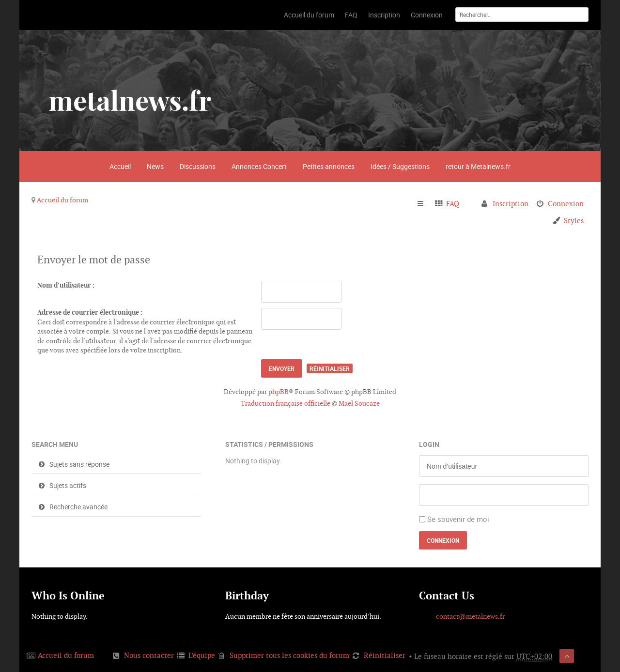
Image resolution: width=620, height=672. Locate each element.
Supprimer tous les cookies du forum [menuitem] (289, 655)
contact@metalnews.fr (470, 616)
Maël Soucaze (359, 403)
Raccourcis (425, 204)
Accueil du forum (62, 200)
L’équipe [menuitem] (202, 655)
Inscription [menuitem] (511, 204)
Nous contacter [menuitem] (149, 655)
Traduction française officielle (286, 403)
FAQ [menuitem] (453, 204)
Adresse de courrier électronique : (90, 312)
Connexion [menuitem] (566, 204)
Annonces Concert (259, 166)
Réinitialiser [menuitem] (385, 655)
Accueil (120, 166)
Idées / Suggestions (400, 166)
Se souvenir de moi (458, 519)
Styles (574, 221)
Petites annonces (329, 166)
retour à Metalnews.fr (478, 166)
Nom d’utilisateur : (66, 285)
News (155, 166)
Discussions (198, 166)
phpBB (279, 392)
